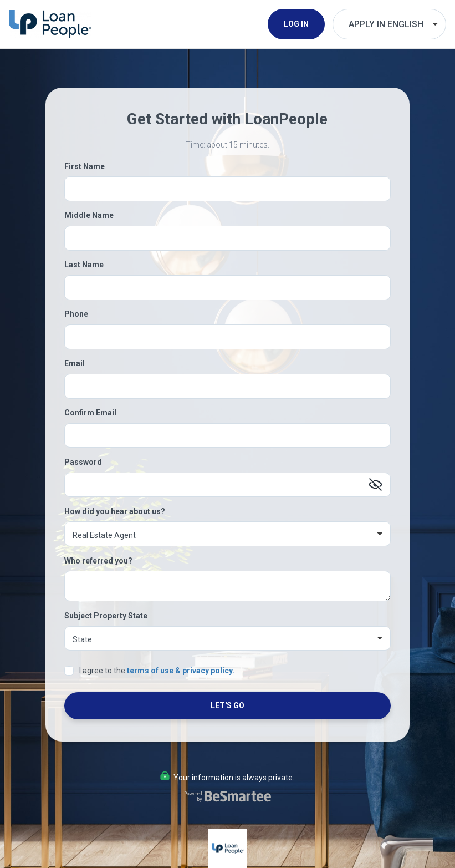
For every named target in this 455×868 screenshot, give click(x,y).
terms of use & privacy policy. (181, 671)
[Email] (228, 386)
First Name (85, 166)
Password (83, 462)
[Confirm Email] (228, 436)
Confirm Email (90, 413)
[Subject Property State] (228, 639)
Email (75, 363)
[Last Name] (228, 288)
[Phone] (228, 337)
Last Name (84, 265)
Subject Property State (106, 616)
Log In (296, 24)
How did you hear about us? (115, 511)
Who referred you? (98, 561)
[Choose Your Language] (389, 24)
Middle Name (89, 215)
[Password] (228, 485)
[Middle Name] (228, 238)
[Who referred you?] (228, 586)
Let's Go (227, 705)
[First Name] (228, 189)
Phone (76, 314)
